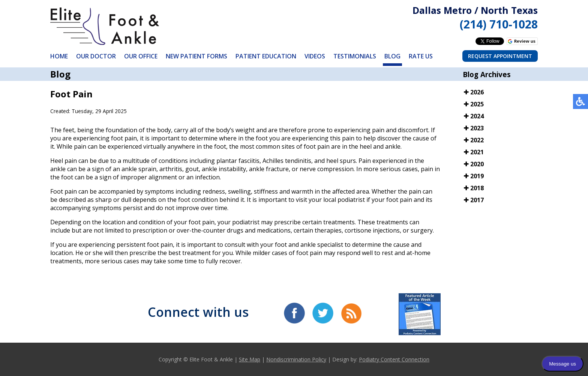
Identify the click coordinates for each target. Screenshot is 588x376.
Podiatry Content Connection (394, 359)
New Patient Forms (196, 56)
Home (59, 56)
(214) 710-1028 (499, 24)
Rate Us (421, 56)
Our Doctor (96, 56)
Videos (315, 56)
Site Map (250, 359)
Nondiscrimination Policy (296, 359)
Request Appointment (500, 56)
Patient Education (266, 56)
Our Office (141, 56)
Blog (392, 56)
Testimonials (355, 56)
